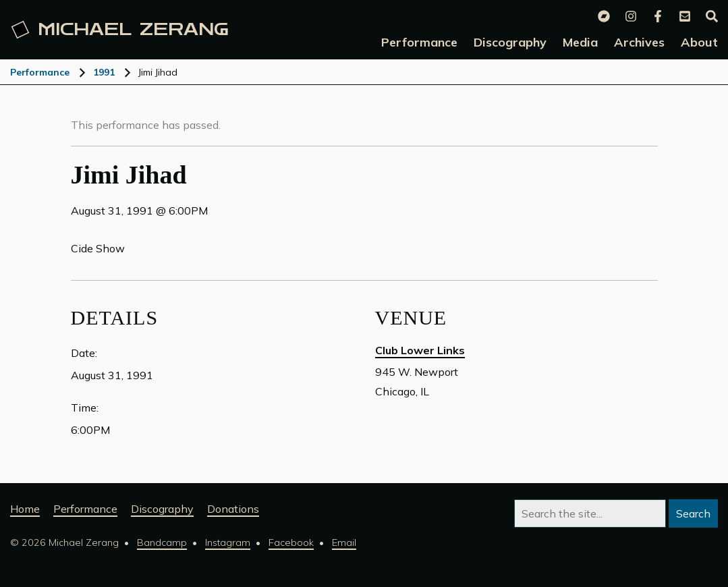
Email (344, 542)
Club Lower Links (420, 350)
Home (25, 509)
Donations (233, 509)
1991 (104, 72)
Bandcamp (162, 542)
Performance (40, 72)
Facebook (291, 542)
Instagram (228, 542)
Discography (162, 509)
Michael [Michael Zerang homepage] (120, 30)
